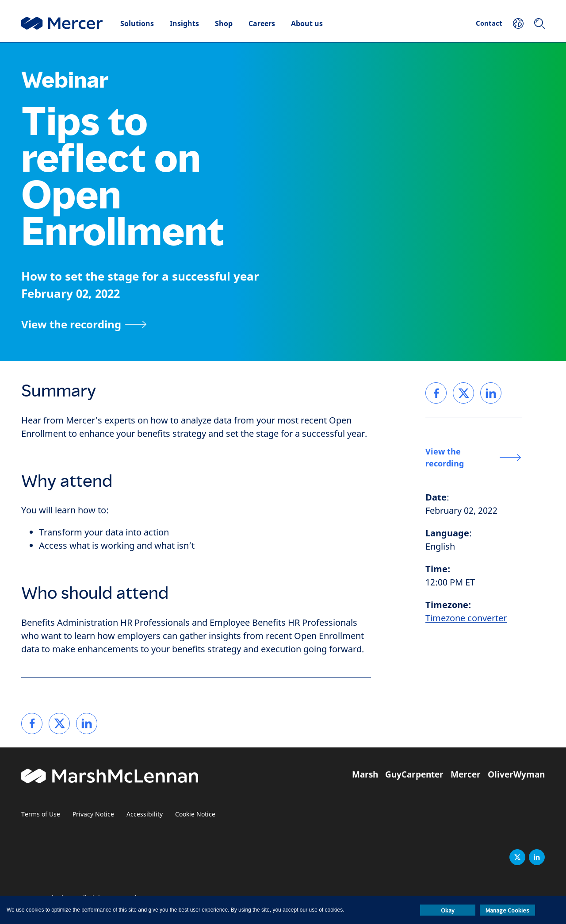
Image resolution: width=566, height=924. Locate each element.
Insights (184, 23)
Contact (489, 23)
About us (307, 23)
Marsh (365, 774)
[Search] (539, 23)
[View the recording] (84, 324)
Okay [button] (448, 910)
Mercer (466, 774)
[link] (32, 724)
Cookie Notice (195, 814)
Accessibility (145, 814)
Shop (224, 23)
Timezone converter (466, 618)
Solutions (137, 23)
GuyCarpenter (414, 774)
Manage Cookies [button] (507, 910)
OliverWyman (516, 774)
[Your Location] (518, 23)
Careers (262, 23)
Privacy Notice (93, 814)
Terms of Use (41, 814)
